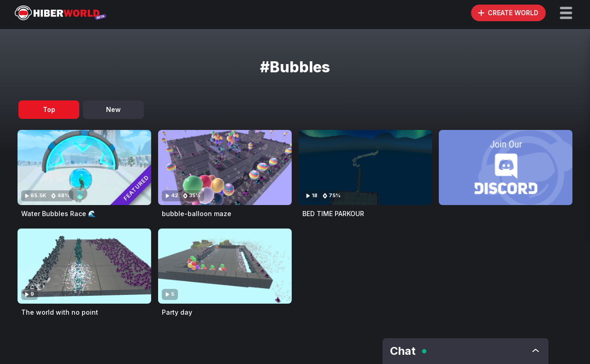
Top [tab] (49, 109)
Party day (177, 312)
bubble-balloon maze (197, 214)
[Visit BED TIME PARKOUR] (366, 167)
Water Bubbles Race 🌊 (59, 214)
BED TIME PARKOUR (333, 214)
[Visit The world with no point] (84, 266)
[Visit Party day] (225, 266)
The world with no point (60, 312)
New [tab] (113, 109)
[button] (566, 13)
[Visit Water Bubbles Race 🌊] (84, 167)
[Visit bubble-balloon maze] (225, 167)
